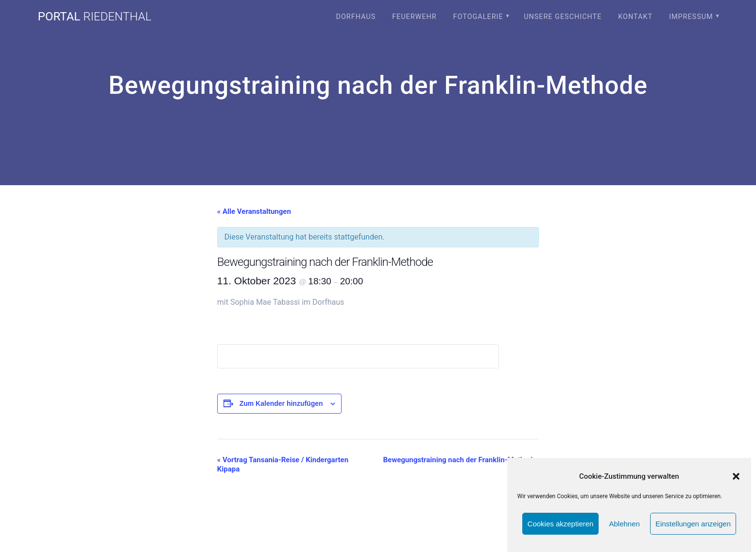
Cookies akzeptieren (561, 524)
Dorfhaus (356, 17)
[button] (736, 476)
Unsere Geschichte (563, 17)
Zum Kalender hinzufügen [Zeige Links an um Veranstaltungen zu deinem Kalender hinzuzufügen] (281, 403)
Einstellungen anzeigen (693, 524)
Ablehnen (624, 524)
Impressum (691, 17)
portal (95, 17)
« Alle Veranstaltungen (254, 211)
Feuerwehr (414, 17)
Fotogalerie (478, 17)
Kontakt (635, 17)
